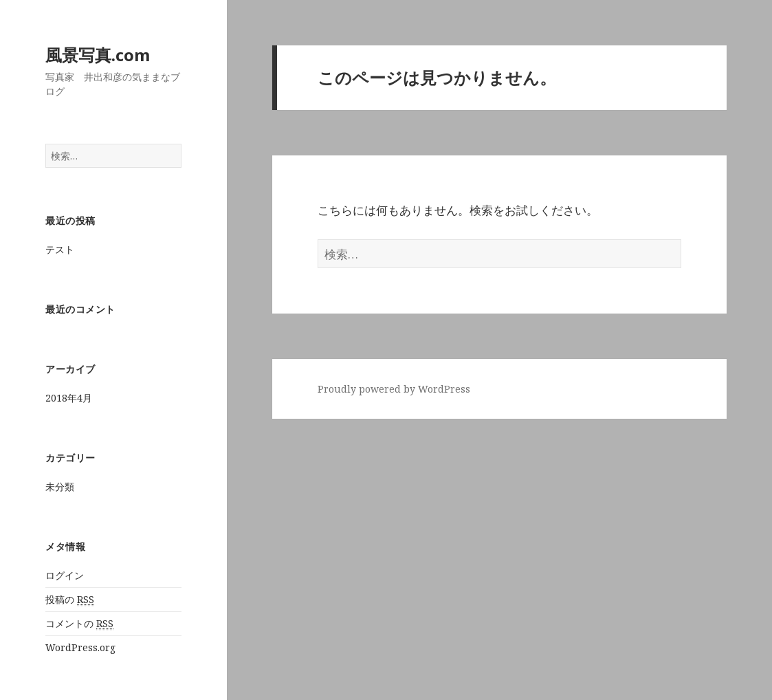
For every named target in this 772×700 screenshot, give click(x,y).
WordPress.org (80, 647)
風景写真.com (98, 55)
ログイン (65, 575)
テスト (60, 249)
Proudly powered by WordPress (394, 389)
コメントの (79, 624)
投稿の (70, 600)
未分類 (60, 486)
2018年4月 (69, 398)
